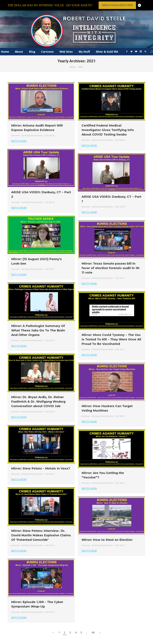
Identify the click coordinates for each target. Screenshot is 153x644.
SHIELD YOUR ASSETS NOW (117, 5)
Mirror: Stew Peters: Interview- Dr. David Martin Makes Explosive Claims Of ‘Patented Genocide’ (41, 528)
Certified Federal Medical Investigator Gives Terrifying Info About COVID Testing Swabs (108, 123)
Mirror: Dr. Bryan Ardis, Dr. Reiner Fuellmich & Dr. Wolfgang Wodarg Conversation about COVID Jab (38, 394)
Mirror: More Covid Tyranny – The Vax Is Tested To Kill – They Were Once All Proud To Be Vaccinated (111, 332)
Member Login (139, 643)
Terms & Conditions (108, 643)
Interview (15, 128)
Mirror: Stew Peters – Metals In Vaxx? (41, 461)
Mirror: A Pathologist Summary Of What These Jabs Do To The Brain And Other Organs (38, 323)
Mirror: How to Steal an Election (107, 532)
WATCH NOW (19, 134)
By (32, 128)
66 (93, 625)
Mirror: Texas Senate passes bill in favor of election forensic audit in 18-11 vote (111, 261)
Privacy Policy (125, 643)
